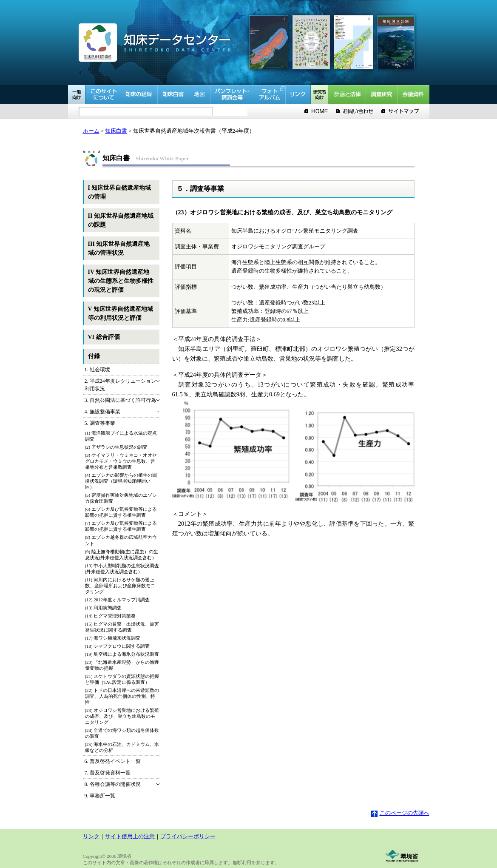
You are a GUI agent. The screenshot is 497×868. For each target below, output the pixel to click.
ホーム (91, 131)
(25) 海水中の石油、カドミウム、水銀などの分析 (122, 747)
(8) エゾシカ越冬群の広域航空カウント (121, 540)
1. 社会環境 (97, 370)
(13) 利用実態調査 (104, 608)
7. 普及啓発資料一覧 (108, 773)
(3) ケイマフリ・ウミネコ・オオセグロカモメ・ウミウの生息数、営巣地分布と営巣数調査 (121, 461)
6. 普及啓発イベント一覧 (113, 761)
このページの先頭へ (400, 813)
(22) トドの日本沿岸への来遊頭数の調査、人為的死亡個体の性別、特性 (122, 696)
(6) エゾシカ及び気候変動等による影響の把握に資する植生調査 (121, 512)
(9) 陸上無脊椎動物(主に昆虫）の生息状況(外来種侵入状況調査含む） (122, 555)
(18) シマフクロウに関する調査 (118, 646)
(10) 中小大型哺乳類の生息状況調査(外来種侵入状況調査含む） (122, 569)
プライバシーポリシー (188, 837)
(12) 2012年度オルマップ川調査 (117, 600)
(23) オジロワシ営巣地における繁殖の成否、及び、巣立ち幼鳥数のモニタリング (122, 716)
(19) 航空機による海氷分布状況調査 (122, 654)
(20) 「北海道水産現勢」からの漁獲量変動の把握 (122, 665)
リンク (91, 837)
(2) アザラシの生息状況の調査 (116, 447)
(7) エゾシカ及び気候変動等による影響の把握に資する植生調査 (121, 526)
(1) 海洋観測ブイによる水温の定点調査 (121, 436)
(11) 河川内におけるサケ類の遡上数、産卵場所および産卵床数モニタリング (120, 586)
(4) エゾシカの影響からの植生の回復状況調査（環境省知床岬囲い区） (121, 481)
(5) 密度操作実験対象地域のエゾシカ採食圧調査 (121, 498)
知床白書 (116, 131)
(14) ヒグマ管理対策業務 (111, 616)
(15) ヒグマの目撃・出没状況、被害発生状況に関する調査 (122, 627)
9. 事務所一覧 (100, 796)
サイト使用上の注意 (130, 837)
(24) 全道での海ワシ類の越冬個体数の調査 (122, 733)
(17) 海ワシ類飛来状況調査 (113, 638)
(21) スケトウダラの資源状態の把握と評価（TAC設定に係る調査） (122, 679)
